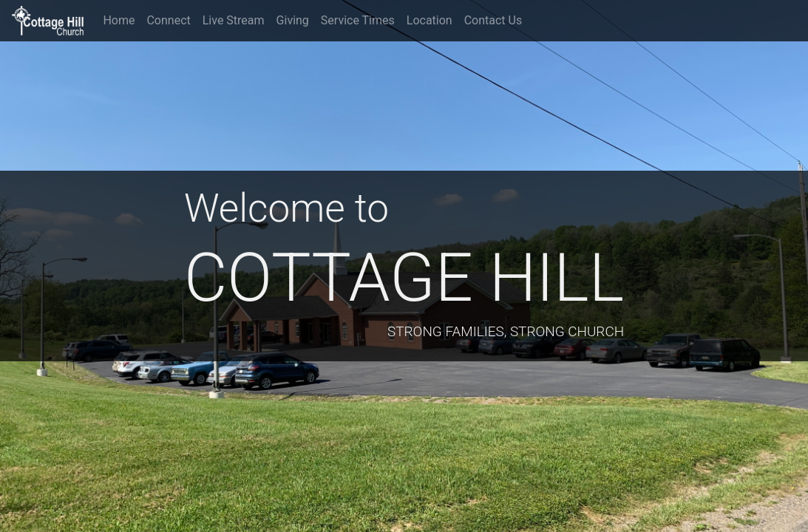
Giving (293, 20)
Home (119, 20)
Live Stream (234, 20)
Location (430, 20)
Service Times (358, 20)
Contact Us (493, 20)
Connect (168, 20)
